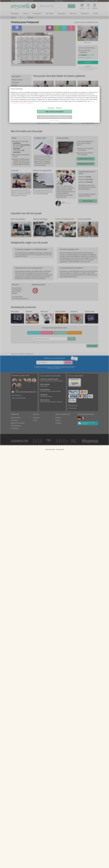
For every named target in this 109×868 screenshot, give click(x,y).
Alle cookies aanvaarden (54, 112)
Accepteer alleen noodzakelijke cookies (54, 117)
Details (92, 101)
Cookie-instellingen (54, 121)
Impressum (21, 103)
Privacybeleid (14, 103)
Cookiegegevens (29, 103)
